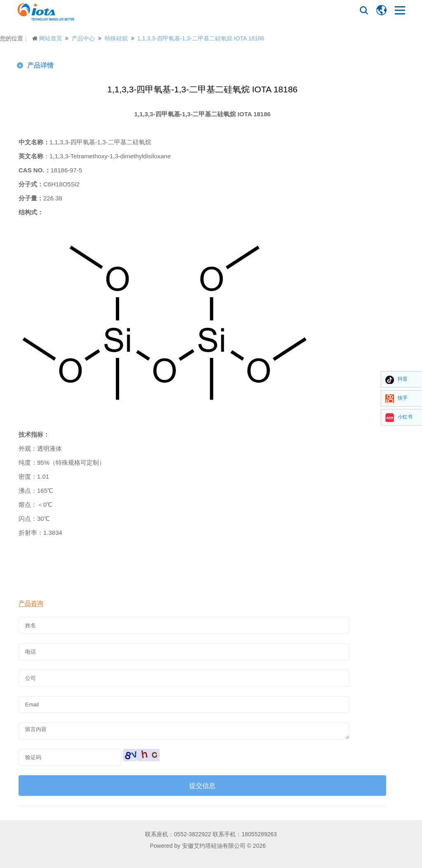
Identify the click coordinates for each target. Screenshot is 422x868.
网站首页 (51, 38)
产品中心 (83, 38)
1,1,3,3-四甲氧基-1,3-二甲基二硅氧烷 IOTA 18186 (201, 38)
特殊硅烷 (116, 38)
